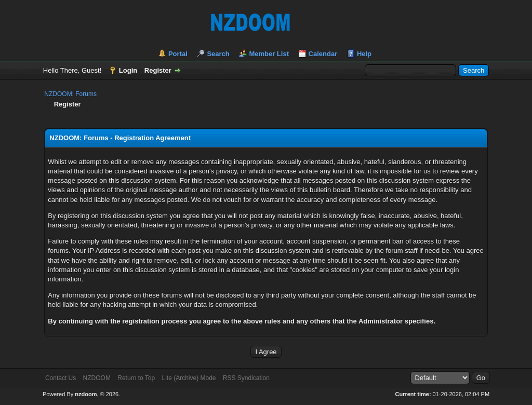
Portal (178, 54)
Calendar (323, 54)
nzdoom (86, 394)
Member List (269, 54)
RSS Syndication (246, 378)
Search (218, 54)
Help (364, 54)
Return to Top (136, 378)
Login (128, 70)
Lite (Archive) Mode (189, 378)
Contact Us (61, 378)
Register (158, 70)
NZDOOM (97, 378)
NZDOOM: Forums (70, 94)
